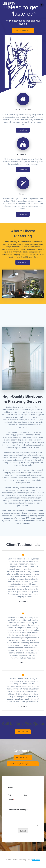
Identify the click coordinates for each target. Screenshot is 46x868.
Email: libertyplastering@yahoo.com (23, 764)
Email (11, 800)
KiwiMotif (36, 860)
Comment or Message (18, 810)
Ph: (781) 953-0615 (23, 758)
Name (11, 787)
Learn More (23, 130)
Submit (23, 831)
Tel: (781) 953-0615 (23, 30)
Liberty (12, 5)
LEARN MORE (23, 262)
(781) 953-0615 (23, 732)
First (9, 795)
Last (26, 795)
